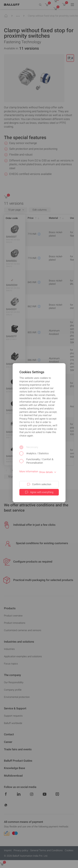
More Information (29, 471)
